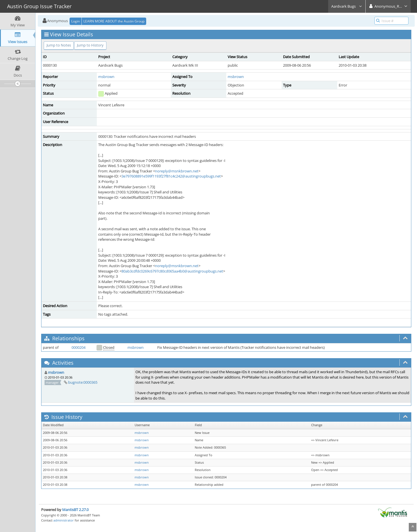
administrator (64, 520)
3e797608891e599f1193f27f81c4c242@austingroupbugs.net (171, 176)
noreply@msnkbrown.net (177, 171)
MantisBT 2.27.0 (75, 510)
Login (76, 21)
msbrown (106, 77)
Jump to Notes (59, 45)
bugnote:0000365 (83, 382)
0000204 (78, 347)
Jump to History (90, 45)
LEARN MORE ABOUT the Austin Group (114, 21)
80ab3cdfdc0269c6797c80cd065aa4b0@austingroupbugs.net (172, 271)
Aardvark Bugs (347, 6)
